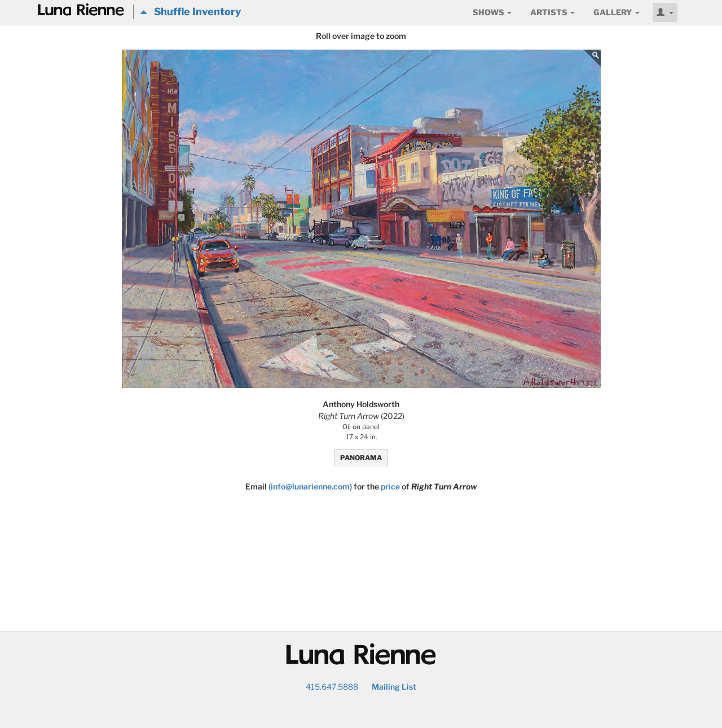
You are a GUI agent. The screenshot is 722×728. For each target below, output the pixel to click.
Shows (492, 12)
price (390, 486)
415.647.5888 (332, 687)
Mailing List (394, 687)
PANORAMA (361, 458)
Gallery (617, 12)
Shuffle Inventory (190, 12)
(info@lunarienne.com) (310, 486)
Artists (552, 12)
